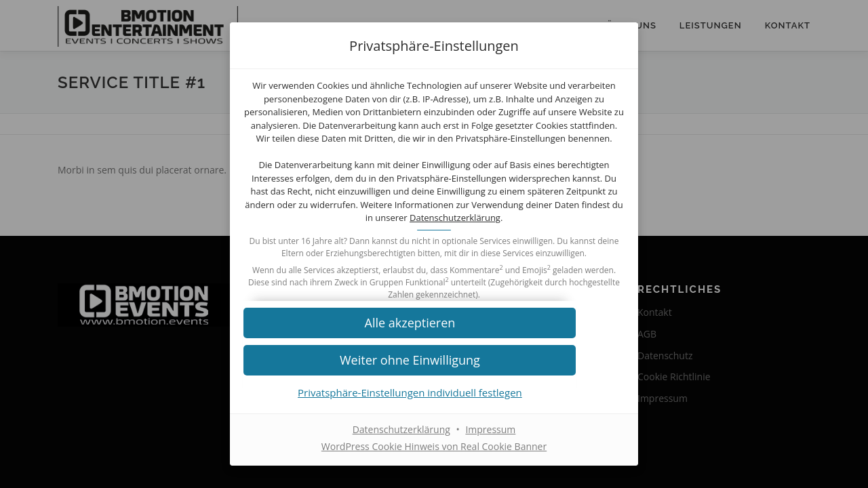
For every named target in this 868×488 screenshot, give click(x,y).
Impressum (490, 446)
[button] (434, 339)
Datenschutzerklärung (433, 228)
